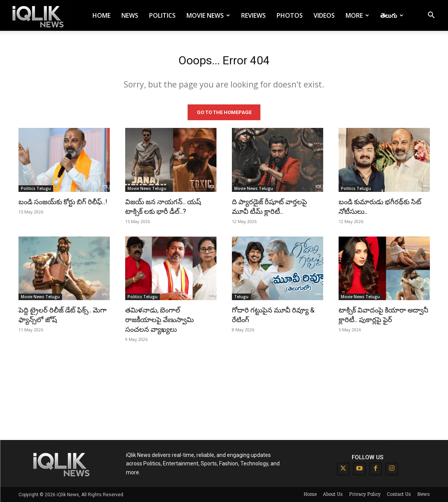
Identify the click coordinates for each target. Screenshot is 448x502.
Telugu (241, 297)
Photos (290, 15)
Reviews (253, 15)
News (130, 15)
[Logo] (39, 16)
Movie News (208, 15)
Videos (324, 15)
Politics (162, 15)
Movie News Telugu (147, 188)
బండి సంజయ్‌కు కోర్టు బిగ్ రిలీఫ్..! (63, 201)
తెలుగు (392, 15)
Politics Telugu (36, 188)
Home (102, 15)
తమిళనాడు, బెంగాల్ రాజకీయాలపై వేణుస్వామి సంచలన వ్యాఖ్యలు (159, 320)
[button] (431, 16)
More (357, 15)
